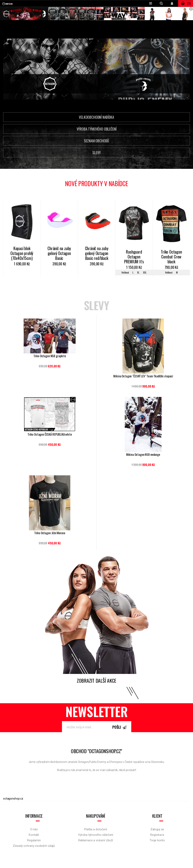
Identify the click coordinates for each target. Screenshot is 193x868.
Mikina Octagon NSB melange (143, 454)
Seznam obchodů (96, 141)
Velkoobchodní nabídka (96, 117)
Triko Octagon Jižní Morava (50, 533)
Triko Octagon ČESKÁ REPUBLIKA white (50, 434)
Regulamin (34, 840)
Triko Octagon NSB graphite (50, 356)
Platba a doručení (95, 829)
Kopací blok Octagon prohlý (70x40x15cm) (22, 253)
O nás (34, 829)
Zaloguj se (157, 829)
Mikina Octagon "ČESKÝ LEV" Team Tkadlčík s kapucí (143, 376)
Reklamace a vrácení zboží (96, 840)
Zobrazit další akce (96, 680)
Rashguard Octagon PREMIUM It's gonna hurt (134, 257)
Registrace (157, 835)
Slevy (96, 153)
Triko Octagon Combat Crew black (171, 257)
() (186, 3)
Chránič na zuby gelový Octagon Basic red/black (97, 253)
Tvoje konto (157, 840)
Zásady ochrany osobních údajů (34, 846)
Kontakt (34, 835)
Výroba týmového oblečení (97, 129)
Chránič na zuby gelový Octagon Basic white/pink (59, 254)
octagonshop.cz (13, 799)
